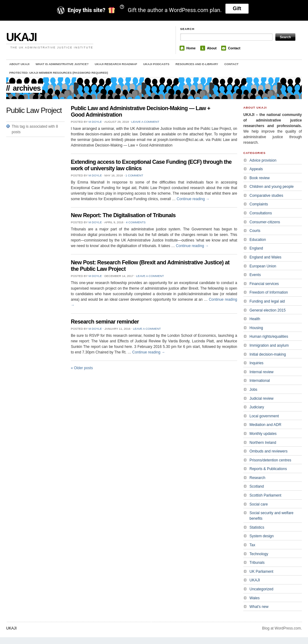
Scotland (257, 486)
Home (191, 48)
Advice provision (263, 160)
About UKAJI (19, 64)
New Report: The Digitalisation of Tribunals (123, 215)
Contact (234, 48)
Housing (256, 328)
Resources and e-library (197, 64)
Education (258, 240)
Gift (237, 8)
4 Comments (136, 222)
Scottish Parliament (265, 495)
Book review (259, 178)
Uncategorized (261, 589)
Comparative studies (266, 196)
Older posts (82, 368)
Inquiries (256, 363)
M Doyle (95, 122)
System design (262, 536)
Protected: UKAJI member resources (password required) (59, 73)
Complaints (259, 204)
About (212, 48)
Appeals (256, 169)
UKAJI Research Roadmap (116, 64)
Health (255, 319)
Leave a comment (145, 122)
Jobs (253, 390)
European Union (263, 266)
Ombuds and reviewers (268, 451)
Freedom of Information (269, 292)
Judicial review (261, 398)
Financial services (264, 284)
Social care (259, 504)
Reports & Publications (268, 469)
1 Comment (134, 175)
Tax (252, 545)
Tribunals (257, 563)
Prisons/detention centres (270, 460)
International (260, 381)
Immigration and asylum (269, 345)
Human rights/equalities (269, 336)
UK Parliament (261, 572)
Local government (264, 416)
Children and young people (272, 187)
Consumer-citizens (265, 222)
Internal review (261, 372)
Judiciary (257, 407)
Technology (259, 554)
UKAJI (21, 37)
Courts (255, 231)
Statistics (257, 527)
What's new (259, 607)
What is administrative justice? (62, 64)
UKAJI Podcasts (156, 64)
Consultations (261, 213)
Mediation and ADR (265, 425)
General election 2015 (267, 310)
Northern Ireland (263, 443)
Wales (255, 598)
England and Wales (265, 257)
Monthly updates (263, 434)
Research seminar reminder (105, 322)
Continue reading (193, 199)
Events (255, 275)
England (256, 248)
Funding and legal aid (267, 301)
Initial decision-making (268, 354)
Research (257, 478)
